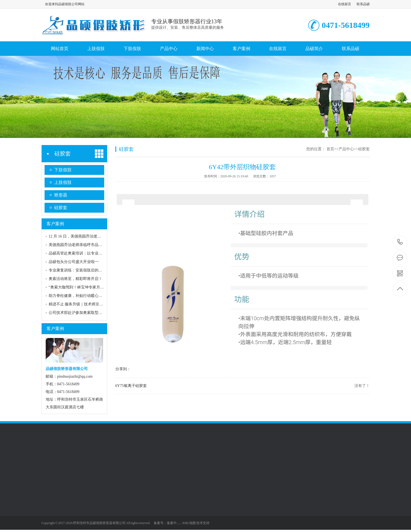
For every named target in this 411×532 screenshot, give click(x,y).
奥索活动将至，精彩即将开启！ (75, 279)
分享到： (123, 369)
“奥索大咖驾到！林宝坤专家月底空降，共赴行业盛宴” (94, 287)
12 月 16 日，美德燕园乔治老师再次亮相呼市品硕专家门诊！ (100, 236)
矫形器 (61, 195)
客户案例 (241, 49)
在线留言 (345, 4)
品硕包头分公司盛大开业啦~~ (74, 262)
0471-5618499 (400, 242)
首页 (330, 149)
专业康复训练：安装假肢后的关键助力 (81, 270)
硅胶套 (63, 154)
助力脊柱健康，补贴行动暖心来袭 (77, 296)
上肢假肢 (96, 49)
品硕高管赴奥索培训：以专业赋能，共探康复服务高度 (95, 253)
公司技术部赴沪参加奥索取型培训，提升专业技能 (91, 313)
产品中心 (169, 49)
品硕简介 (314, 49)
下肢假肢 (132, 49)
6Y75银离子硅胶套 (131, 386)
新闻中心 (205, 49)
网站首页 (60, 49)
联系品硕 (363, 4)
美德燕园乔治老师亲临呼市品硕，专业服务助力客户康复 (97, 245)
